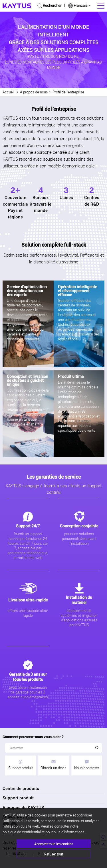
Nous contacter (87, 765)
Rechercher (52, 5)
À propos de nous (34, 92)
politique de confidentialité (24, 832)
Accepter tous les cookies (54, 844)
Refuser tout (54, 854)
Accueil (9, 92)
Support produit (21, 765)
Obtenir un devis (53, 765)
